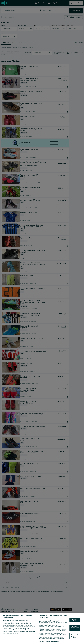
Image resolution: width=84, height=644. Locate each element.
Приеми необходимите (75, 628)
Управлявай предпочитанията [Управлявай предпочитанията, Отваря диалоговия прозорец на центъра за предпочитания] (75, 636)
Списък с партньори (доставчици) (49, 641)
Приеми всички (75, 620)
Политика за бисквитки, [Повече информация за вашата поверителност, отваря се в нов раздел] (28, 632)
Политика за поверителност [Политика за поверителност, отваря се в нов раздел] (11, 633)
